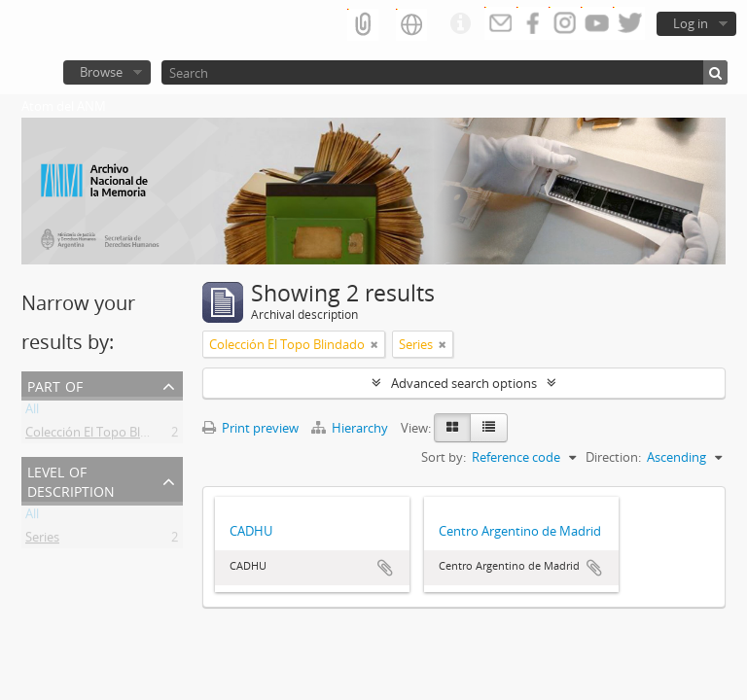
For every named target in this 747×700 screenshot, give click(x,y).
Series (42, 541)
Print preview (250, 428)
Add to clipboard (385, 568)
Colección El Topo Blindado (103, 436)
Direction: (613, 457)
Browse (101, 72)
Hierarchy (351, 428)
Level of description (71, 480)
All (32, 412)
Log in (691, 23)
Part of (55, 385)
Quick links (460, 24)
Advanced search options (464, 383)
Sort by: (444, 457)
